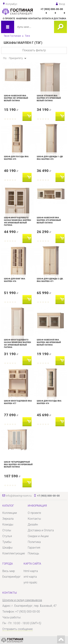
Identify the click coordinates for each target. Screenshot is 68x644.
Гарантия (34, 548)
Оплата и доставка (54, 18)
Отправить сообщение (17, 629)
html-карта (31, 571)
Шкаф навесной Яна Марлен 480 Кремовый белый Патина (49, 342)
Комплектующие (14, 553)
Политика (34, 542)
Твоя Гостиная (12, 36)
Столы (7, 530)
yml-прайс (30, 582)
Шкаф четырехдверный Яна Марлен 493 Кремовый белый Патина (18, 464)
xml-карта (30, 577)
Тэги (27, 36)
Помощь (33, 553)
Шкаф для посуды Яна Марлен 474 (49, 402)
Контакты (35, 18)
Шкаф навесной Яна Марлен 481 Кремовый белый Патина (16, 98)
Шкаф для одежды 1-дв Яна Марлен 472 (50, 158)
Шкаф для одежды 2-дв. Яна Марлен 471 (50, 280)
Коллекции (10, 513)
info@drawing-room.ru (19, 496)
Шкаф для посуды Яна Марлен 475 (16, 158)
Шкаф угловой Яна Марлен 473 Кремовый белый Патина (49, 98)
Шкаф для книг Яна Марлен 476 (15, 280)
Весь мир (9, 571)
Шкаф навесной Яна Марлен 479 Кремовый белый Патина (49, 220)
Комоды (8, 524)
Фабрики (22, 18)
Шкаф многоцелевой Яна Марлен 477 (18, 402)
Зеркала (8, 519)
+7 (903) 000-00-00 (52, 9)
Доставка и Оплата (41, 530)
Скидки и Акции (38, 536)
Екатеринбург (12, 577)
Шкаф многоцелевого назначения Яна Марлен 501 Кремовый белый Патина (17, 343)
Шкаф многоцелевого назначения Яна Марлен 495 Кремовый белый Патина (17, 221)
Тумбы (7, 542)
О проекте (9, 18)
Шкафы (7, 548)
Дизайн (33, 524)
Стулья (7, 536)
